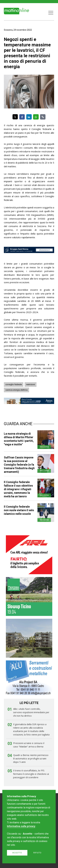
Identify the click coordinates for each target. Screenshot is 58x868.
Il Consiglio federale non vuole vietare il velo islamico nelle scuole (19, 510)
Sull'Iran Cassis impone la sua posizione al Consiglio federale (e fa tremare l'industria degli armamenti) (19, 465)
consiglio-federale (14, 384)
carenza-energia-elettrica (16, 390)
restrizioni (31, 384)
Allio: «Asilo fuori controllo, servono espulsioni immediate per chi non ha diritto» (31, 712)
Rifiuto (37, 853)
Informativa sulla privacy (21, 826)
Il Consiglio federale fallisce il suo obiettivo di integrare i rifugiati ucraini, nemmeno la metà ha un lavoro (18, 489)
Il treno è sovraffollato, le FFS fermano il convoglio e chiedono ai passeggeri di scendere (31, 774)
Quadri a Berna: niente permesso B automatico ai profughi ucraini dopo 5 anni (31, 758)
